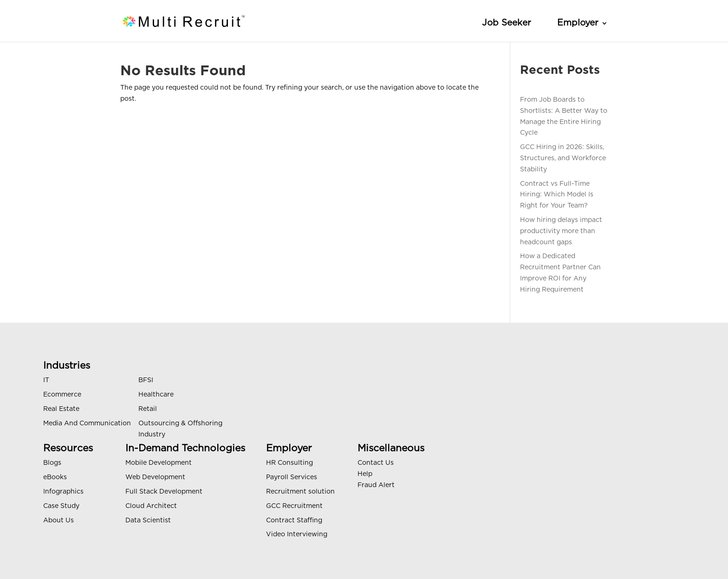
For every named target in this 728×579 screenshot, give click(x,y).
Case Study (61, 506)
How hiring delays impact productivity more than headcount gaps (561, 231)
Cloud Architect (151, 506)
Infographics (63, 492)
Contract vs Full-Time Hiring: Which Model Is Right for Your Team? (557, 195)
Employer (578, 23)
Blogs (52, 463)
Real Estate (61, 409)
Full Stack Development (164, 492)
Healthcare (156, 395)
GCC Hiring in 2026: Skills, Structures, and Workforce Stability (563, 158)
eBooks (55, 477)
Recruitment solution (300, 492)
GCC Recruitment (294, 506)
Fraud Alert (376, 485)
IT (46, 380)
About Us (58, 520)
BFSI (146, 380)
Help (365, 474)
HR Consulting (289, 463)
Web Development (155, 477)
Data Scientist (148, 520)
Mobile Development (159, 463)
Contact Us (376, 463)
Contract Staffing (294, 520)
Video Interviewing (297, 534)
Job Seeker (507, 23)
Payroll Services (292, 477)
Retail (148, 409)
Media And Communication (87, 423)
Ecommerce (62, 395)
